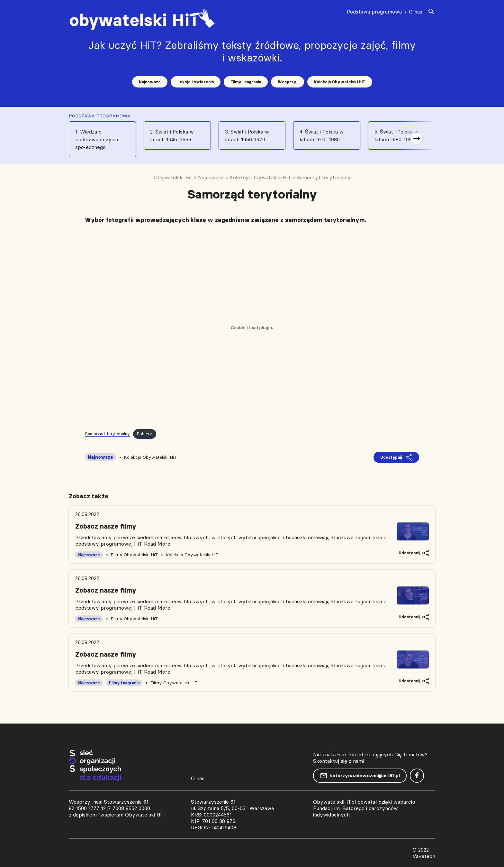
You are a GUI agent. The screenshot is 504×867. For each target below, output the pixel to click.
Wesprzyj (288, 82)
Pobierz (144, 434)
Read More (157, 544)
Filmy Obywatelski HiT (134, 555)
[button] (417, 138)
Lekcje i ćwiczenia (196, 82)
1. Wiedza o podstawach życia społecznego (97, 139)
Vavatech (424, 856)
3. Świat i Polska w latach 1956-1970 (247, 135)
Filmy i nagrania (246, 82)
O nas (416, 12)
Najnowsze (150, 82)
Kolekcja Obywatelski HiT (340, 82)
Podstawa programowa (374, 12)
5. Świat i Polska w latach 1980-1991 (396, 135)
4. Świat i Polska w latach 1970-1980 (322, 135)
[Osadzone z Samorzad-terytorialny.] (252, 327)
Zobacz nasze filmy (106, 526)
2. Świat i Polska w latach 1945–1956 (172, 135)
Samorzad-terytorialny (107, 434)
